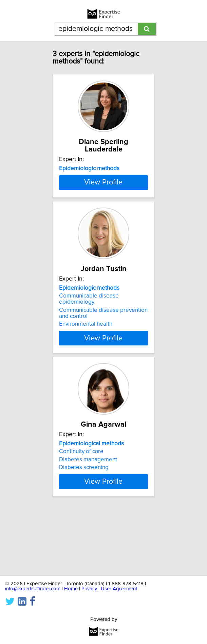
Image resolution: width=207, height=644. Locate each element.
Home (71, 589)
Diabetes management (88, 511)
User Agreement (119, 589)
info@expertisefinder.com (33, 589)
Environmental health (86, 368)
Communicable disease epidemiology (89, 342)
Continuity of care (81, 502)
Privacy (89, 589)
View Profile (103, 218)
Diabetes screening (84, 518)
